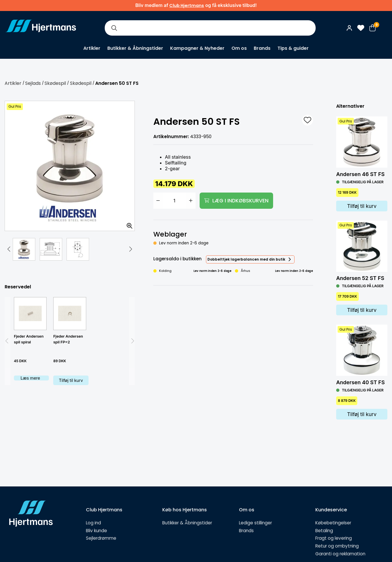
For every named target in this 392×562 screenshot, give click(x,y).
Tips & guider (293, 48)
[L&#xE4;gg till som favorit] (308, 120)
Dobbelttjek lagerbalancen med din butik (246, 259)
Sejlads (33, 83)
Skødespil (55, 83)
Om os (239, 48)
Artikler (92, 48)
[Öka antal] (191, 201)
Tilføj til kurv (71, 380)
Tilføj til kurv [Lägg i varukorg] (362, 206)
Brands (262, 48)
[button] (9, 249)
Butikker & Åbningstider (135, 48)
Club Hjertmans (187, 6)
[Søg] (114, 28)
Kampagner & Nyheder (197, 48)
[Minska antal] (158, 201)
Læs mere (30, 378)
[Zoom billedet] (128, 224)
